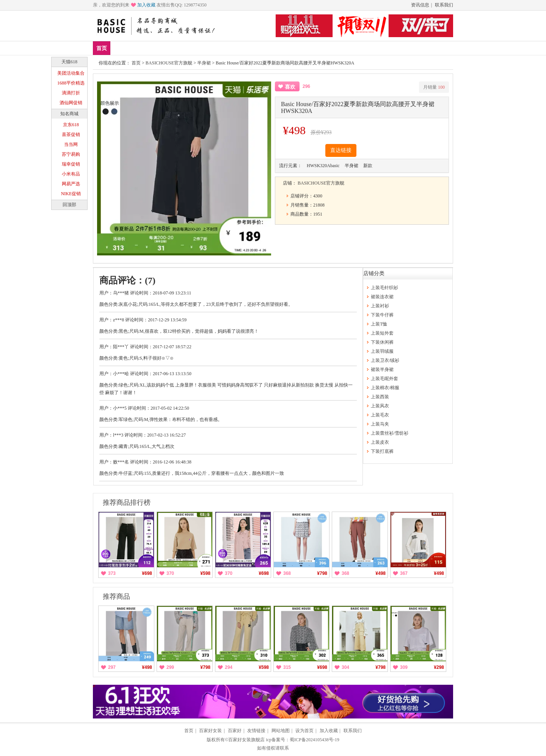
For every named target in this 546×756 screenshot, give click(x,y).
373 (112, 573)
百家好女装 (210, 731)
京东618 (71, 125)
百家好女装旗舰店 (246, 740)
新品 (121, 48)
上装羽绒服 (382, 351)
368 (287, 573)
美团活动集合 (71, 73)
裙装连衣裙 (382, 297)
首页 (102, 48)
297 (112, 667)
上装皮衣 (380, 442)
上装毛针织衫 (384, 288)
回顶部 (69, 205)
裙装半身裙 (382, 369)
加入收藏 (146, 5)
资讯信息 (420, 5)
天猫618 (69, 62)
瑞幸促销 (71, 164)
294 (229, 667)
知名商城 (69, 114)
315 (287, 667)
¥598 (205, 573)
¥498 (380, 573)
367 (404, 573)
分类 (238, 48)
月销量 (434, 87)
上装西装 (380, 397)
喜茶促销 (71, 135)
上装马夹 (380, 424)
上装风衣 (380, 406)
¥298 (439, 667)
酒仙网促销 (71, 103)
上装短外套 (382, 333)
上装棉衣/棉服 (385, 388)
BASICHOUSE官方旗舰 (169, 63)
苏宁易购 (71, 154)
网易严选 (71, 184)
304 (345, 667)
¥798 (322, 573)
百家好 (235, 731)
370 (170, 573)
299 (170, 667)
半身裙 (204, 63)
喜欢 (290, 87)
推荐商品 (116, 596)
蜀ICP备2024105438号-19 (315, 740)
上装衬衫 (380, 306)
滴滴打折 (71, 93)
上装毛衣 (380, 415)
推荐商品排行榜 (127, 502)
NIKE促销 (71, 194)
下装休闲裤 (382, 342)
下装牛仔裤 (382, 315)
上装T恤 (379, 324)
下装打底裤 (382, 451)
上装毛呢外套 (384, 379)
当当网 (71, 144)
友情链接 (256, 731)
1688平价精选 (71, 83)
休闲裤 (213, 48)
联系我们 (444, 5)
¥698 (147, 573)
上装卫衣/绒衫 (385, 360)
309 (404, 667)
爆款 (144, 48)
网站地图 (281, 731)
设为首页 (304, 731)
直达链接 (341, 150)
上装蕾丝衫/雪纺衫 (390, 433)
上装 (166, 48)
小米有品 (71, 174)
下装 (188, 48)
